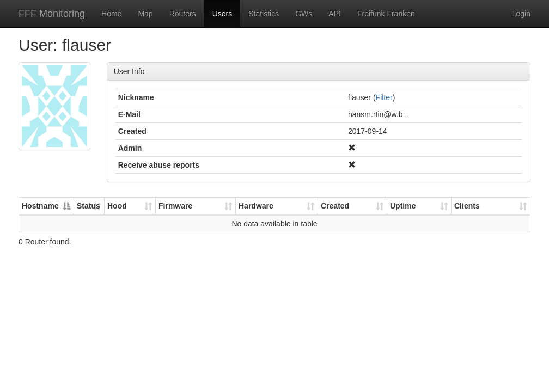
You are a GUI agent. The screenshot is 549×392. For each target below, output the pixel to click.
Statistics (264, 14)
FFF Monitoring (52, 14)
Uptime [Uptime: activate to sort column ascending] (403, 206)
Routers (183, 14)
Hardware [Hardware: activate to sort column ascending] (256, 206)
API (335, 14)
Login (521, 14)
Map (145, 14)
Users (222, 14)
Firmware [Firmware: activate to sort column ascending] (175, 206)
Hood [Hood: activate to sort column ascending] (117, 206)
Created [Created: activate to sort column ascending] (335, 206)
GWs (304, 14)
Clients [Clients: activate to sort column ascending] (467, 206)
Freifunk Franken (386, 14)
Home (111, 14)
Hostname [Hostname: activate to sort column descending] (40, 206)
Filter (384, 97)
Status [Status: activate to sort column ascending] (89, 206)
